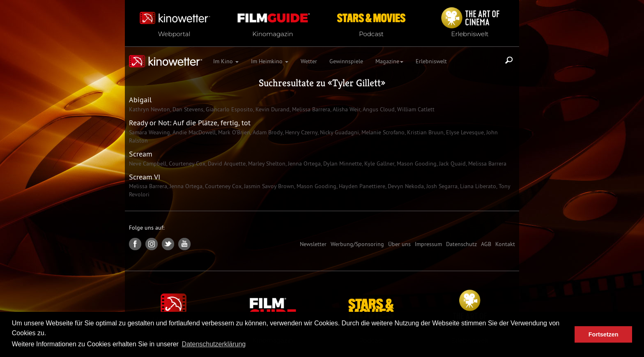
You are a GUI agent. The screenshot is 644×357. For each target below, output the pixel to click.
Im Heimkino (270, 61)
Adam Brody (267, 132)
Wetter (309, 61)
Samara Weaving (149, 132)
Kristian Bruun (424, 132)
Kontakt (505, 244)
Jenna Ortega (304, 164)
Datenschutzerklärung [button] (214, 344)
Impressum (428, 244)
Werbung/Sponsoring (357, 244)
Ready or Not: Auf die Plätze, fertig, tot (190, 123)
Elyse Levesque (464, 132)
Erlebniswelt (431, 61)
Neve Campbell (148, 164)
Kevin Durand (272, 109)
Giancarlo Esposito (229, 109)
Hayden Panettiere (361, 186)
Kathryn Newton (149, 109)
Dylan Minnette (342, 164)
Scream (141, 154)
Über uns (399, 244)
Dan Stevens (187, 109)
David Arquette (226, 164)
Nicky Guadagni (339, 132)
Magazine (389, 61)
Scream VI (145, 177)
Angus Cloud (378, 109)
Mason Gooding (416, 164)
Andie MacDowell (193, 132)
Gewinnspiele (346, 61)
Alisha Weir (346, 109)
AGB (486, 244)
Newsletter (313, 244)
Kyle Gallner (378, 164)
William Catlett (415, 109)
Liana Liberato (477, 186)
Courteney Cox (186, 164)
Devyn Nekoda (405, 186)
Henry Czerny (300, 132)
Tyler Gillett (356, 83)
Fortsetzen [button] (604, 334)
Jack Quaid (452, 164)
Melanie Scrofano (382, 132)
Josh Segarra (441, 186)
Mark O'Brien (233, 132)
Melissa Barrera (310, 109)
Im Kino (226, 61)
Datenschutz (461, 244)
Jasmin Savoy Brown (268, 186)
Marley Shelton (266, 164)
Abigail (140, 100)
